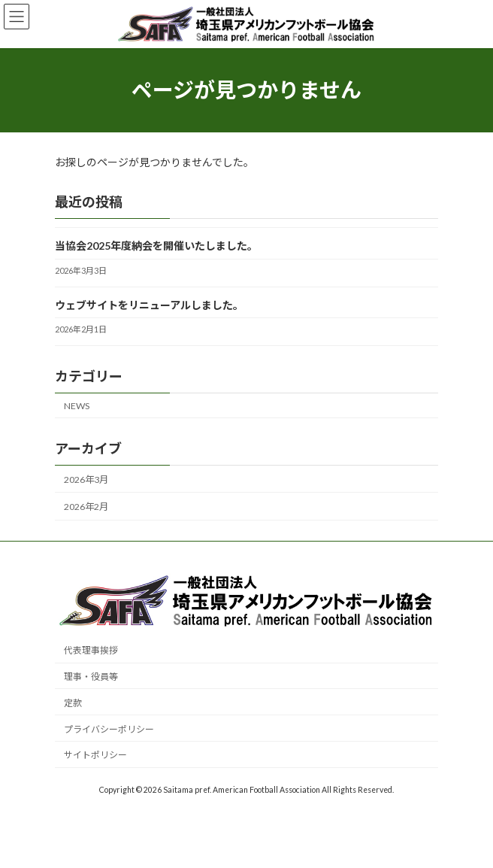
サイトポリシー (95, 756)
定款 (73, 703)
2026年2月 (86, 507)
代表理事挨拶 (91, 651)
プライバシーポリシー (109, 729)
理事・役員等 (91, 677)
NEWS (77, 405)
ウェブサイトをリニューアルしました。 (149, 304)
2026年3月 (86, 480)
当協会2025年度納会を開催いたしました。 (156, 246)
